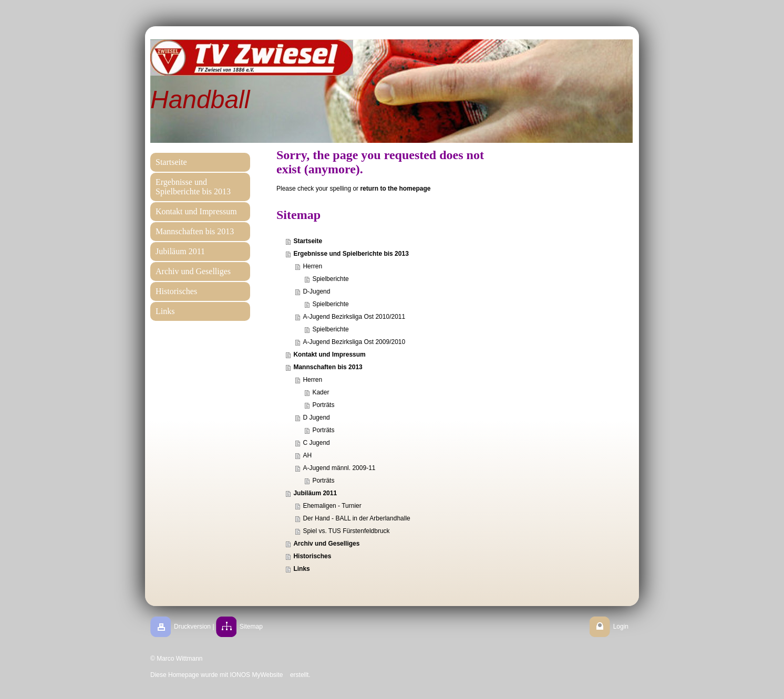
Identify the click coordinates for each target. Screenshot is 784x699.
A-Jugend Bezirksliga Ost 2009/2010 (354, 342)
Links (301, 569)
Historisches (312, 556)
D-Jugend (316, 291)
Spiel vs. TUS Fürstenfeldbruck (346, 531)
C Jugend (316, 443)
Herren (312, 266)
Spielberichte (330, 279)
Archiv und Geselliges (326, 544)
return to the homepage (395, 189)
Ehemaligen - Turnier (332, 506)
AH (307, 455)
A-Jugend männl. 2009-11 (339, 468)
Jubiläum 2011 (315, 493)
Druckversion (192, 627)
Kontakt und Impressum (329, 354)
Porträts (323, 405)
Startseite (308, 241)
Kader (321, 392)
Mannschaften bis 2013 (328, 367)
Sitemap (251, 627)
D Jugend (316, 418)
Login (621, 627)
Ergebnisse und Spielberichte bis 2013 (351, 254)
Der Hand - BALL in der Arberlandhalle (356, 518)
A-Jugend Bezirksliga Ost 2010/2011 (354, 317)
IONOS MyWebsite (256, 675)
